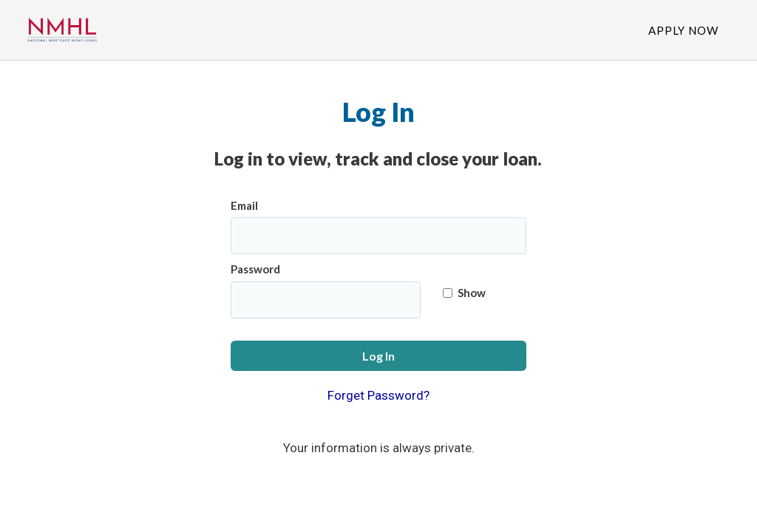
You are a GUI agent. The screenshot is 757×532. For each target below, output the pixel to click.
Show (464, 293)
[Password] (326, 300)
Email (244, 205)
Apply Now (683, 30)
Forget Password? (378, 395)
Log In (378, 356)
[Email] (378, 236)
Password (255, 269)
